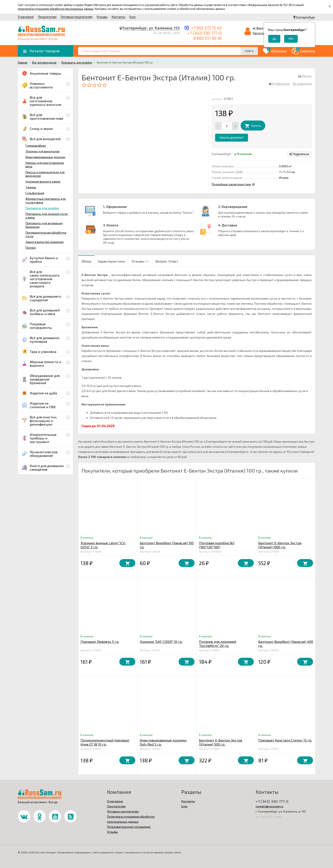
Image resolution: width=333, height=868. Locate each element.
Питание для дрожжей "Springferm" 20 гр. (218, 644)
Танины (31, 187)
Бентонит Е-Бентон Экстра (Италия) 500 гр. (221, 742)
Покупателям (47, 17)
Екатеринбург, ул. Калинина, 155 (151, 28)
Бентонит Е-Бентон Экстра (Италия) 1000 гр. (280, 545)
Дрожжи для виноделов (42, 151)
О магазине (26, 17)
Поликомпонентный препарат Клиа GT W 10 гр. (105, 742)
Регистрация (262, 33)
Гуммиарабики (36, 146)
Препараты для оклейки (42, 208)
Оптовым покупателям (77, 17)
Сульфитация (35, 193)
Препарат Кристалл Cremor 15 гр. (285, 740)
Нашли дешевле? (232, 138)
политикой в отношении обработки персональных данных (56, 9)
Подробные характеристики (231, 184)
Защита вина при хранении (44, 242)
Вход (260, 28)
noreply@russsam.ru (270, 806)
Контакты (119, 17)
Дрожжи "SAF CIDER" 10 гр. (161, 641)
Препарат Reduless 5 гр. (100, 641)
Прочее (31, 248)
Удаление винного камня (43, 181)
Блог (133, 17)
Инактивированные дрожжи (45, 157)
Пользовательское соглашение (129, 827)
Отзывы (102, 17)
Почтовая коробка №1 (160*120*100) (217, 545)
